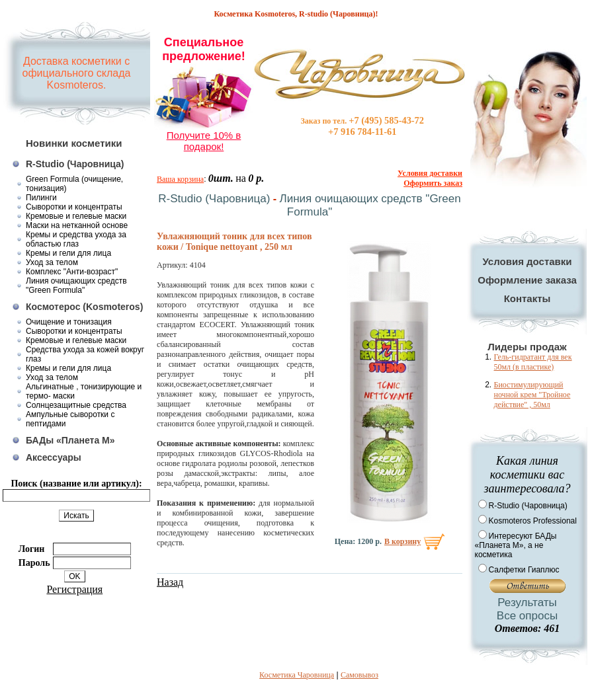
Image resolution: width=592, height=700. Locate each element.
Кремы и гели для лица (68, 253)
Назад (170, 582)
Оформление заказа (527, 280)
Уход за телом (52, 262)
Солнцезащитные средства (76, 405)
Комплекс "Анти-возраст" (72, 272)
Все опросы (527, 616)
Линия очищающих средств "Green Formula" (76, 286)
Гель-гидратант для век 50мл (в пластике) (533, 362)
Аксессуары (54, 457)
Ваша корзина (180, 179)
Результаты (527, 603)
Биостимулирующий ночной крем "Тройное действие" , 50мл (532, 395)
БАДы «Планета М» (70, 440)
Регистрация (74, 589)
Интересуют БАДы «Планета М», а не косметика (516, 545)
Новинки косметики (74, 143)
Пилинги (41, 198)
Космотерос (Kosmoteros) (84, 307)
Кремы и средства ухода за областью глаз (76, 239)
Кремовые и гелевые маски (76, 216)
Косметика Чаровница (297, 675)
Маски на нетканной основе (77, 225)
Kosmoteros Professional (533, 521)
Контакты (528, 298)
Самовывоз (359, 675)
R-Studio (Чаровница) (75, 164)
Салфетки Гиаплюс (524, 570)
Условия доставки (527, 261)
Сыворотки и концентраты (74, 207)
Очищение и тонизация (69, 322)
